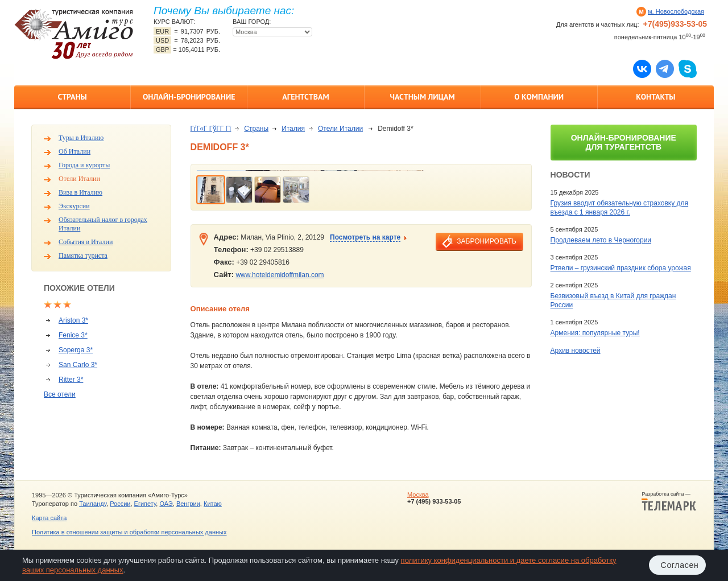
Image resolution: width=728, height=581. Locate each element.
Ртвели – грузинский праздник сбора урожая (621, 268)
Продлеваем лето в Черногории (601, 240)
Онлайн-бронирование (189, 97)
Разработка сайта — (669, 501)
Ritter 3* (71, 380)
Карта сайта (49, 518)
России (120, 504)
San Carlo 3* (78, 365)
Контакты (655, 97)
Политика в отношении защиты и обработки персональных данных (129, 532)
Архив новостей (576, 351)
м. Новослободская (676, 11)
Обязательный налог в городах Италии (103, 224)
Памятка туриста (83, 256)
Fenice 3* (73, 335)
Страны (72, 97)
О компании (539, 97)
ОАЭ (166, 504)
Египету (145, 504)
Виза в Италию (80, 192)
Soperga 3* (76, 350)
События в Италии (86, 242)
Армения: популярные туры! (595, 333)
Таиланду (93, 504)
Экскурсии (74, 206)
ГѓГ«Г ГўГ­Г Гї (211, 129)
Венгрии (188, 504)
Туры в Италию (81, 138)
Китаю (213, 504)
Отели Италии (79, 179)
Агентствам (305, 97)
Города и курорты (84, 165)
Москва (418, 495)
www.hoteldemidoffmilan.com (280, 275)
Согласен (680, 565)
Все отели (60, 394)
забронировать (486, 241)
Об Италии (75, 151)
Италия (293, 129)
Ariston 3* (73, 320)
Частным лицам (422, 97)
